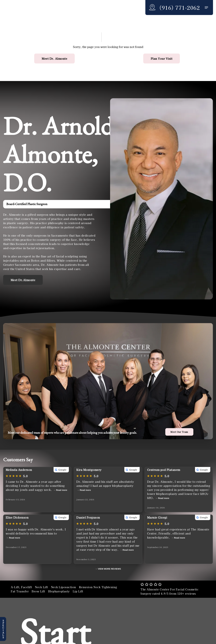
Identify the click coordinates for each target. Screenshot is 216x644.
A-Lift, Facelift (21, 587)
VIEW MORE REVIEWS (109, 569)
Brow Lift (38, 591)
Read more (61, 490)
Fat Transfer (20, 591)
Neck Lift (41, 587)
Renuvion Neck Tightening (98, 587)
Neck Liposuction (64, 587)
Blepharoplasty (59, 591)
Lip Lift (78, 591)
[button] (206, 8)
